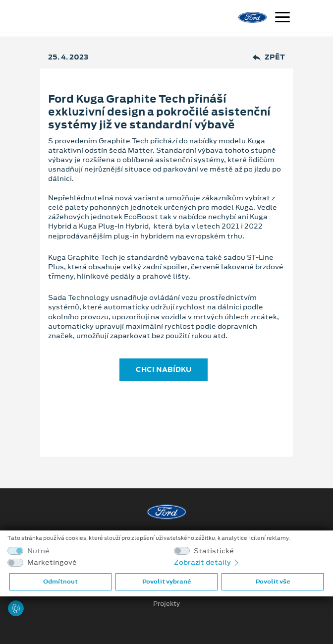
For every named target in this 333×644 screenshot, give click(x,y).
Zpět (269, 57)
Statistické (214, 551)
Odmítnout (60, 582)
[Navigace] (282, 18)
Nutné (38, 551)
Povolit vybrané (166, 582)
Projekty (166, 604)
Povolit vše (273, 582)
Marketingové (52, 562)
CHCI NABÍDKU (164, 369)
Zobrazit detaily (207, 562)
